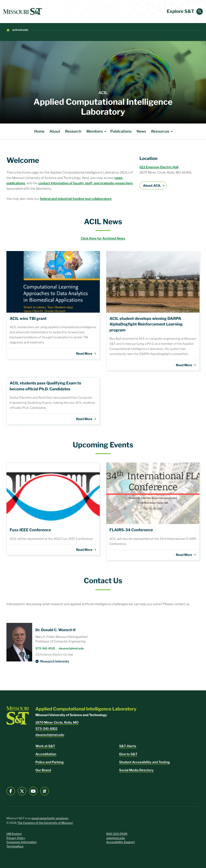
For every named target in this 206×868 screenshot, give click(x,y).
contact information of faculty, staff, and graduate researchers (86, 183)
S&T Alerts (128, 746)
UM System (14, 834)
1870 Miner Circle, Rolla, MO (57, 722)
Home (39, 132)
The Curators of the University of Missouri (45, 823)
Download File (53, 305)
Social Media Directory (136, 770)
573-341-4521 (45, 648)
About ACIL (152, 186)
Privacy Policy (16, 838)
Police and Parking (50, 762)
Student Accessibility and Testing (144, 762)
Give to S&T (128, 754)
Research (73, 132)
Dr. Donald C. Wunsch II (55, 630)
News (141, 132)
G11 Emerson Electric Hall (159, 167)
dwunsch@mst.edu (71, 648)
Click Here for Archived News (103, 238)
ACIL (103, 93)
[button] (200, 12)
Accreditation (46, 754)
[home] (23, 12)
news (119, 178)
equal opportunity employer (50, 818)
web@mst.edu (116, 838)
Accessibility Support (120, 842)
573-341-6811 (46, 729)
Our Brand (43, 770)
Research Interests (55, 661)
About (55, 132)
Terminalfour (15, 846)
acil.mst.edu (20, 30)
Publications (121, 132)
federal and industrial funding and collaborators (76, 199)
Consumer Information (22, 842)
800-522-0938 (117, 834)
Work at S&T (45, 746)
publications (16, 183)
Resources (163, 132)
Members (97, 132)
